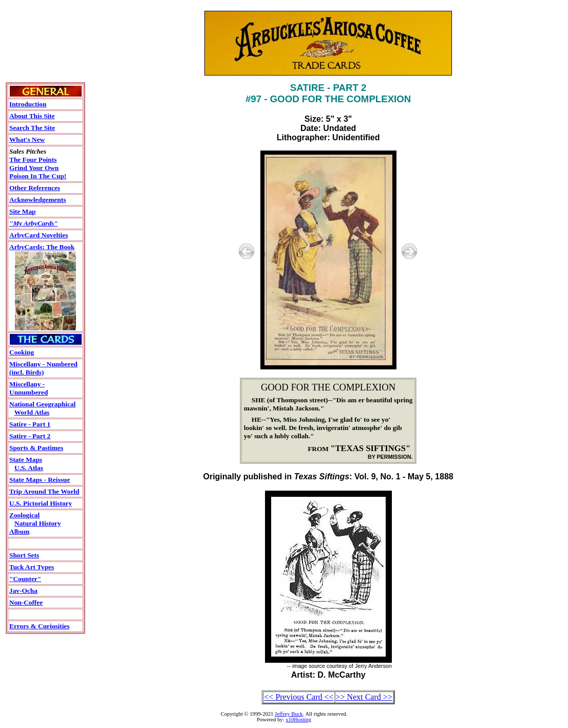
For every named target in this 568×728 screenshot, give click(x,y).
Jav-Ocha (23, 591)
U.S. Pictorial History (41, 503)
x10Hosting (298, 720)
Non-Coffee (26, 602)
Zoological (24, 515)
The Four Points (33, 160)
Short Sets (24, 555)
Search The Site (32, 128)
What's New (27, 139)
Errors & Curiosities (39, 626)
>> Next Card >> (364, 697)
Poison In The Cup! (38, 176)
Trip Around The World (44, 491)
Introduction (28, 104)
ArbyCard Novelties (39, 235)
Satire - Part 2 (30, 436)
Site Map (22, 211)
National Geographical (42, 404)
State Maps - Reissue (40, 480)
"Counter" (25, 579)
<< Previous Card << (299, 697)
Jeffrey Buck (289, 714)
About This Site (32, 116)
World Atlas (32, 412)
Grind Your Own (34, 168)
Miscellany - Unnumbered (29, 388)
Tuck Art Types (32, 567)
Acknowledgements (37, 200)
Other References (35, 188)
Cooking (22, 352)
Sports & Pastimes (36, 448)
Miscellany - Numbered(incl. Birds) (43, 368)
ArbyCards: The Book (42, 247)
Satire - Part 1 (30, 424)
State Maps (26, 460)
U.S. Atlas (29, 468)
